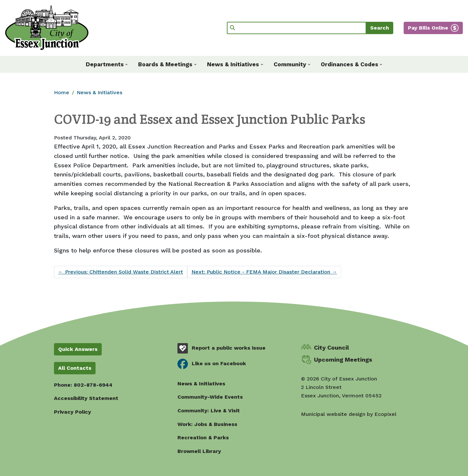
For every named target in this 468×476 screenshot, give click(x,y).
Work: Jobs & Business (207, 424)
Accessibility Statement (86, 398)
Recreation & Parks (203, 437)
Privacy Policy (72, 412)
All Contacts (75, 368)
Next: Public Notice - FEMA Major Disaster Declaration (264, 272)
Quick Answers (78, 349)
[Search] (297, 28)
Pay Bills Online (428, 28)
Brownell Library (199, 451)
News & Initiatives (99, 92)
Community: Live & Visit (209, 411)
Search (380, 28)
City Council (331, 347)
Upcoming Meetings (343, 360)
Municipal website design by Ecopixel (349, 414)
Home (62, 92)
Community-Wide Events (210, 397)
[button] (107, 64)
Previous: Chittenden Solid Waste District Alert (121, 272)
